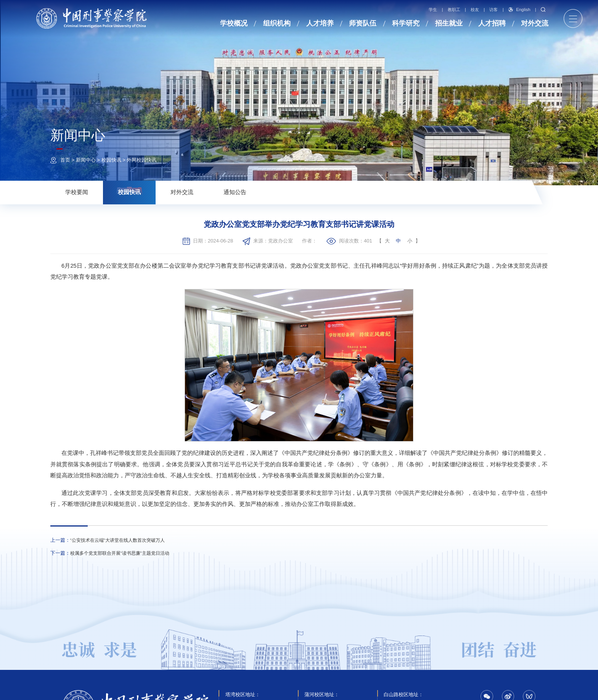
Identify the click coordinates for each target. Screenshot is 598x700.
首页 (65, 160)
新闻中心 (86, 160)
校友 (475, 10)
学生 (433, 10)
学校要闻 (77, 192)
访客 (494, 10)
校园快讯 (111, 160)
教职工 (454, 10)
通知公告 (235, 192)
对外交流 (182, 192)
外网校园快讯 (141, 160)
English (519, 10)
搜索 (543, 10)
